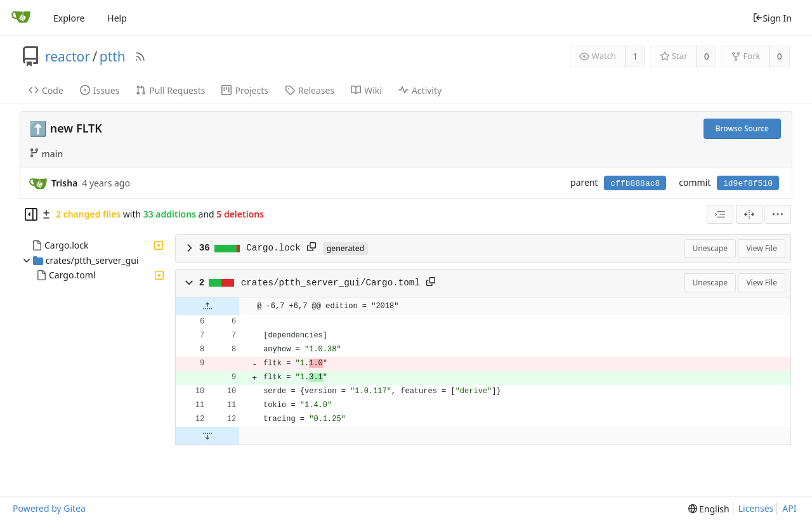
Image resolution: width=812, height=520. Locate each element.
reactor (68, 56)
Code (46, 90)
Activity (420, 90)
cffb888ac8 (635, 184)
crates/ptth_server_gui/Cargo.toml (331, 283)
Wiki (366, 90)
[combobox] (720, 214)
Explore (69, 18)
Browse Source (742, 128)
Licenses (756, 508)
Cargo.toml (72, 275)
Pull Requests (170, 90)
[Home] (21, 18)
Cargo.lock (66, 245)
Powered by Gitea (49, 508)
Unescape (710, 248)
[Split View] (749, 214)
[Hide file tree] (31, 214)
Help (117, 18)
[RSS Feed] (140, 56)
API (789, 508)
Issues (100, 90)
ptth (113, 56)
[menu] (778, 214)
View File (762, 248)
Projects (245, 90)
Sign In (772, 18)
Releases (310, 90)
